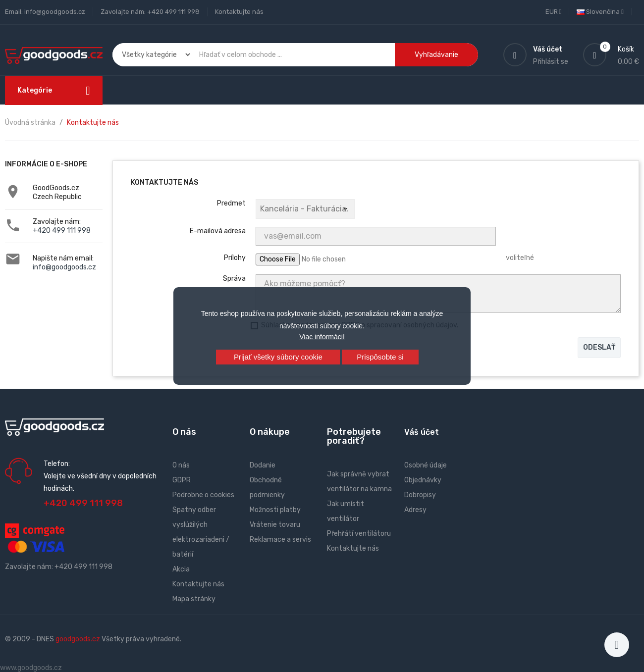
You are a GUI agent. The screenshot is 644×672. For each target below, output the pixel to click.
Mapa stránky (194, 599)
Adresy (415, 510)
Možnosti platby (275, 510)
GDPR (182, 480)
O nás (181, 465)
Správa (234, 279)
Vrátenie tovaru (275, 525)
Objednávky (423, 480)
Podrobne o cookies (203, 495)
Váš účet (422, 432)
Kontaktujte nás (239, 12)
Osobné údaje (426, 465)
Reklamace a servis (280, 540)
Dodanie (263, 465)
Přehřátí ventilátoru (359, 534)
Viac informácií (322, 337)
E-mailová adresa (218, 231)
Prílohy (235, 258)
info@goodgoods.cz (64, 267)
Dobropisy (420, 495)
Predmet (231, 203)
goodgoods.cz (78, 639)
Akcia (181, 569)
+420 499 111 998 (62, 231)
